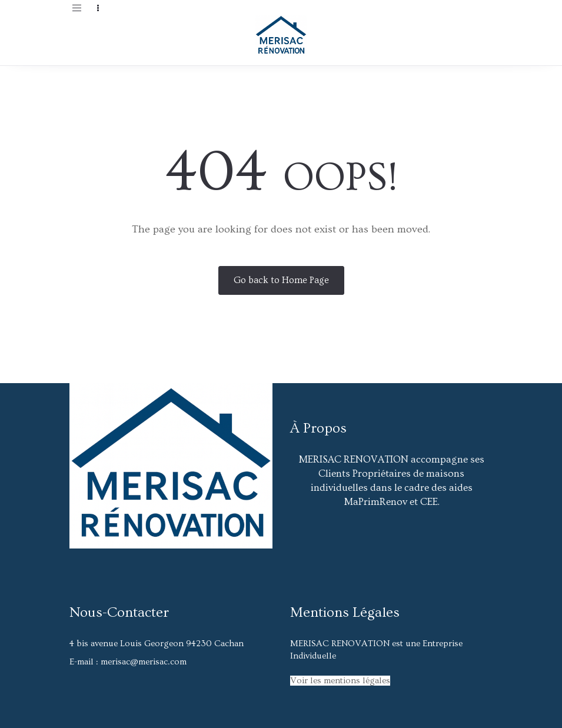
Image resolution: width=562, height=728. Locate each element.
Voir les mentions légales (340, 681)
